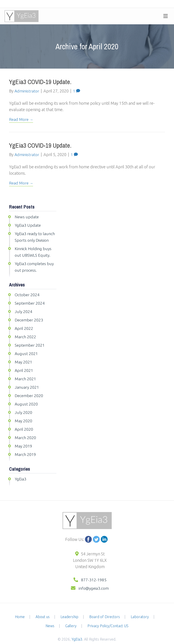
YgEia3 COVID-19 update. (40, 82)
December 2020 (29, 390)
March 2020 (25, 431)
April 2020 (24, 423)
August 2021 (27, 350)
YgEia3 (21, 472)
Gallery (71, 618)
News (50, 618)
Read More (19, 119)
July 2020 (24, 407)
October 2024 (27, 292)
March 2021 (25, 374)
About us (43, 609)
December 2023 (29, 317)
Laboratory (140, 609)
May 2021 (24, 358)
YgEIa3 (77, 632)
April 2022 (24, 325)
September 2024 (30, 301)
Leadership (69, 609)
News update (27, 216)
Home (20, 609)
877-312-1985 (94, 573)
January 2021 (27, 382)
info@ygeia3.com (93, 581)
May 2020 (24, 415)
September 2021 (30, 341)
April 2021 (24, 366)
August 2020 (27, 399)
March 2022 (25, 333)
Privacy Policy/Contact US (108, 618)
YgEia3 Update (28, 224)
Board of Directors (105, 609)
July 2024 (24, 309)
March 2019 (25, 448)
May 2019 (24, 440)
